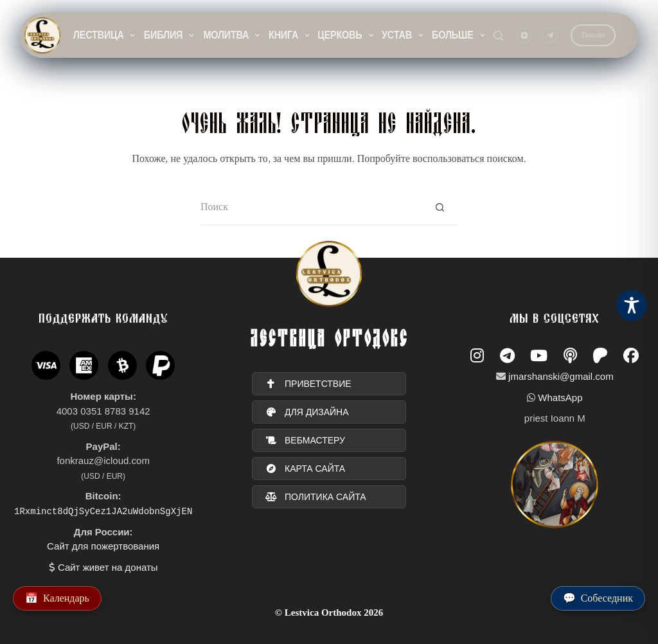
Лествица (105, 35)
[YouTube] (524, 36)
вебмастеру (305, 440)
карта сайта (305, 469)
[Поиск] (498, 36)
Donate (593, 35)
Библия (170, 35)
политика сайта (316, 497)
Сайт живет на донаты (108, 567)
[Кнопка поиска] (440, 208)
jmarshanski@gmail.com (561, 376)
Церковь (347, 35)
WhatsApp (560, 398)
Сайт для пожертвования (103, 546)
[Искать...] (311, 208)
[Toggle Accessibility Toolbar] (632, 305)
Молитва (232, 35)
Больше (459, 35)
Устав (404, 35)
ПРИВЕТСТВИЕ (308, 384)
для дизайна (307, 412)
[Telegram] (550, 36)
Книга (290, 35)
